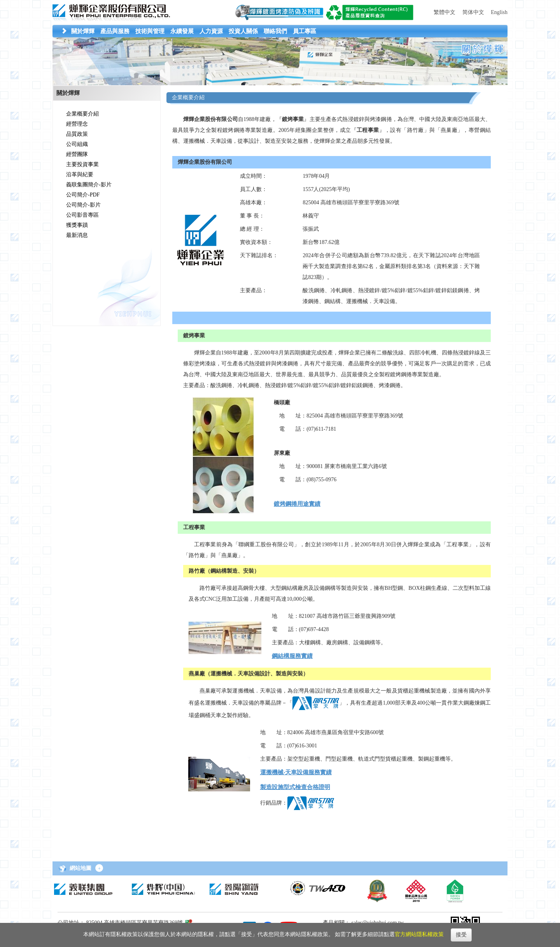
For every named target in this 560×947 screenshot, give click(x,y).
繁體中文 (444, 12)
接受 (461, 935)
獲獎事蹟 (77, 225)
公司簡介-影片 (83, 205)
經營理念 (77, 124)
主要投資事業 (82, 164)
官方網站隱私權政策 (419, 934)
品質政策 (77, 134)
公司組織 (77, 144)
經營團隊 (77, 154)
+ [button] (99, 868)
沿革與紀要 (80, 174)
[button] (83, 31)
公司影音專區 (82, 215)
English (499, 12)
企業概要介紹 (82, 114)
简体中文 (473, 12)
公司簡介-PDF (83, 195)
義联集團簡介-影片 (89, 185)
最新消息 (77, 235)
